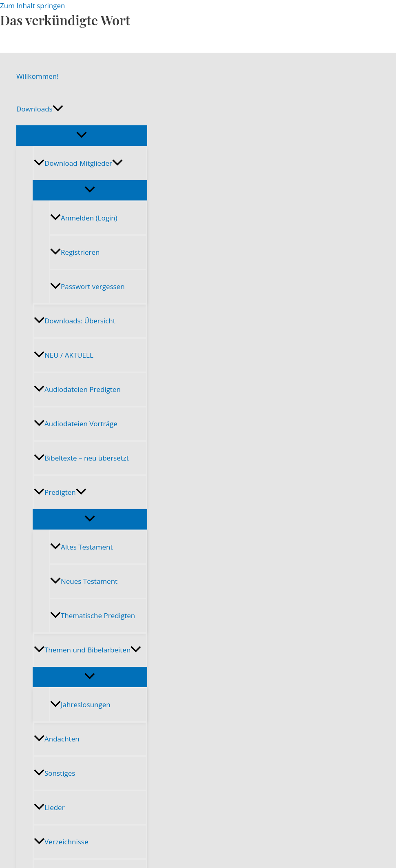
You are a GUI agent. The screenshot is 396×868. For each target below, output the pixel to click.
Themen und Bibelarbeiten (87, 650)
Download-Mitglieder (78, 163)
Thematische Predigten (93, 615)
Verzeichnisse (61, 842)
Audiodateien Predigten (77, 389)
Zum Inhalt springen (33, 6)
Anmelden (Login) (84, 218)
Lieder (49, 807)
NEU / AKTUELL (64, 355)
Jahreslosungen (80, 704)
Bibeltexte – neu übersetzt (81, 458)
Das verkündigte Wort (65, 20)
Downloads (40, 109)
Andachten (57, 739)
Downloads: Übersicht (75, 321)
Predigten (60, 492)
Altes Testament (81, 547)
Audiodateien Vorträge (76, 424)
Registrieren (75, 252)
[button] (58, 109)
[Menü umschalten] (82, 135)
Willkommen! (38, 76)
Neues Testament (84, 581)
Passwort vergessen (87, 286)
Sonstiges (54, 773)
